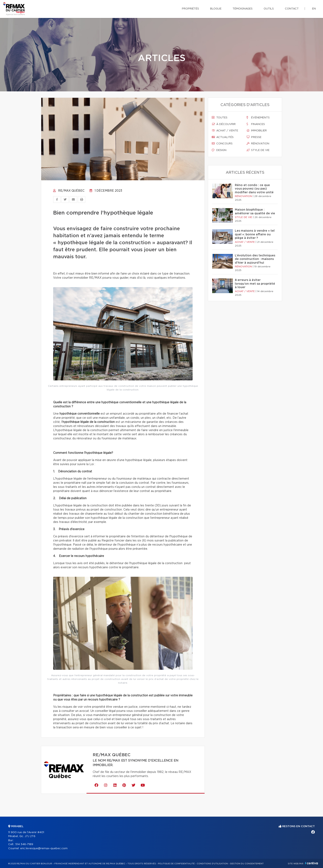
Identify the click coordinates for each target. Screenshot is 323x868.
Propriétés (190, 9)
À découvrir (224, 124)
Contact (292, 9)
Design (219, 150)
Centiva (311, 863)
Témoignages (243, 9)
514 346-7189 (24, 844)
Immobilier (257, 131)
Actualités (223, 137)
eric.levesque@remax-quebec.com (44, 849)
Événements (258, 118)
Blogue (216, 9)
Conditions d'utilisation (212, 864)
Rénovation (258, 144)
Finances (256, 124)
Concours (222, 144)
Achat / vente (225, 131)
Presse (254, 137)
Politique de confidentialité (176, 864)
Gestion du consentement (247, 864)
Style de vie (258, 150)
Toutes (220, 118)
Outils (269, 9)
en (314, 9)
